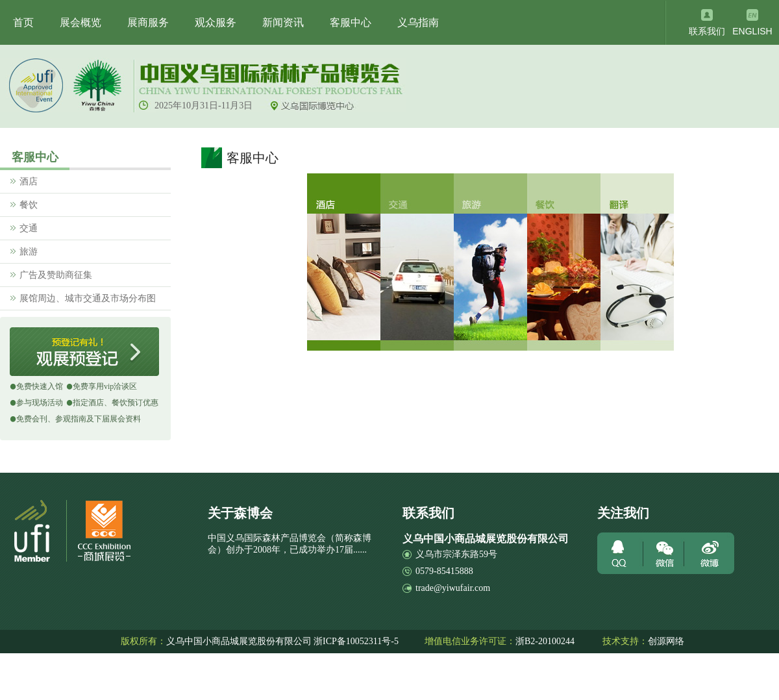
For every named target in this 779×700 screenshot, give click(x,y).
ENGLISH (752, 31)
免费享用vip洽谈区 (105, 386)
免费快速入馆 (40, 386)
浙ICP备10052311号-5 (356, 641)
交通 (29, 228)
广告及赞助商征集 (56, 275)
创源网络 (666, 641)
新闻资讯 (283, 22)
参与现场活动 (40, 403)
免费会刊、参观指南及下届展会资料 (79, 419)
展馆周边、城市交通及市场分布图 (88, 298)
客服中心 (351, 22)
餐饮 (29, 205)
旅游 (29, 252)
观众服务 (216, 22)
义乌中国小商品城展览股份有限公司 (239, 641)
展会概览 (80, 22)
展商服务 (148, 22)
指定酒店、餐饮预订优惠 (116, 403)
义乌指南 (418, 22)
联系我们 (707, 31)
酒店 (29, 181)
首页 (23, 22)
